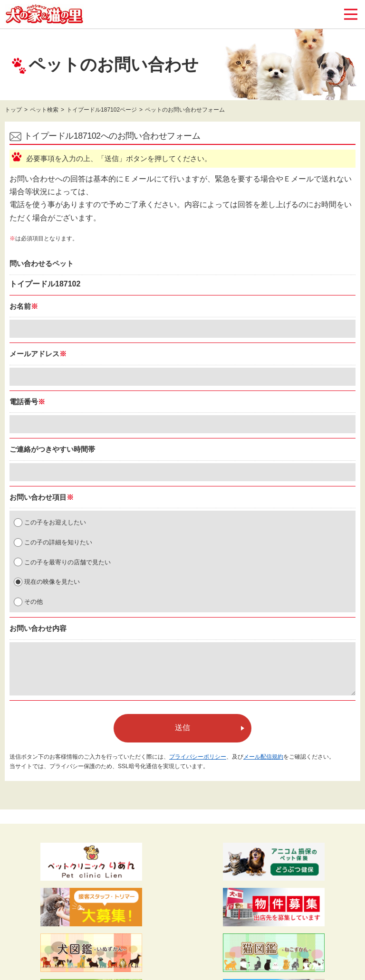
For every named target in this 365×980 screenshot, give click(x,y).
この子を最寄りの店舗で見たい (67, 562)
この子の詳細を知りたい (58, 542)
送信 (182, 728)
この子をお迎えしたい (55, 522)
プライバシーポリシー (198, 757)
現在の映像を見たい (52, 582)
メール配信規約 (263, 757)
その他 (34, 602)
